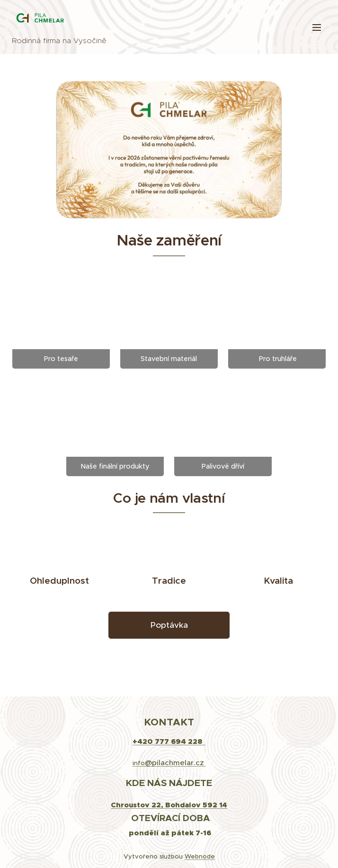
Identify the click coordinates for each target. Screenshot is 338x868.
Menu (317, 27)
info (169, 763)
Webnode (200, 856)
